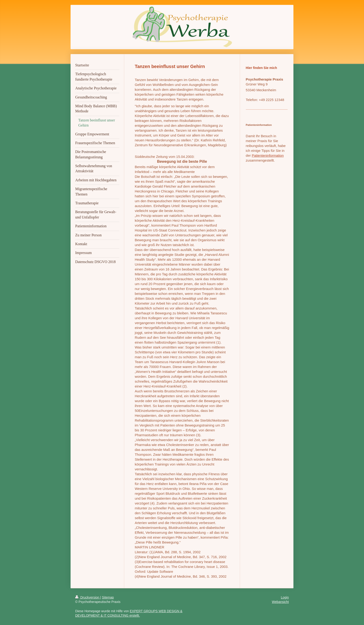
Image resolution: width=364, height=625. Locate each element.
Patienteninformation (268, 155)
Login (285, 597)
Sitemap (108, 597)
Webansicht (280, 602)
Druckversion (88, 597)
